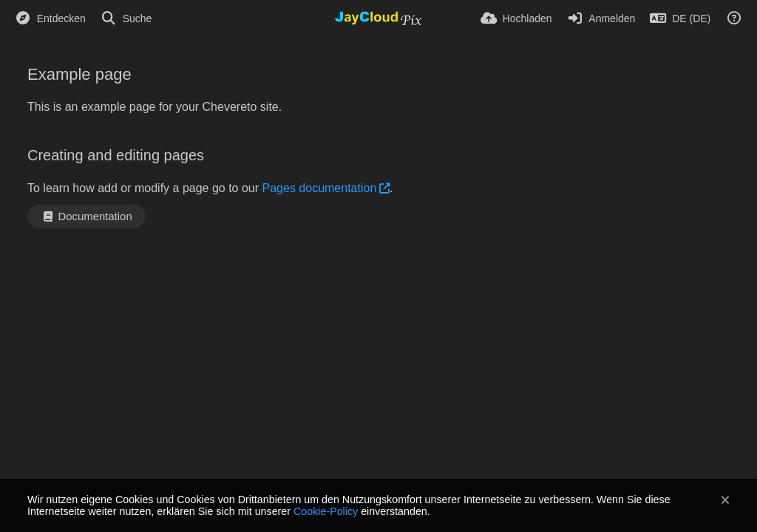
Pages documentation (320, 188)
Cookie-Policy (326, 511)
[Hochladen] (516, 18)
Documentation (86, 216)
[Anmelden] (601, 18)
